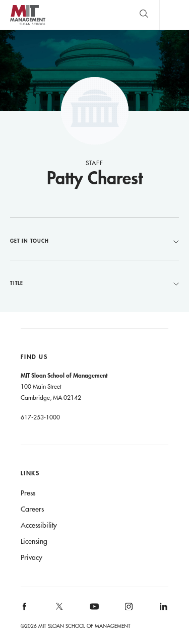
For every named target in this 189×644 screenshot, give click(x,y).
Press (28, 493)
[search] (144, 15)
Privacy (31, 557)
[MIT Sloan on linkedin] (163, 610)
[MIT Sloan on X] (58, 610)
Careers (32, 509)
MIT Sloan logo (27, 25)
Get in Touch (94, 241)
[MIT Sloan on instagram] (128, 610)
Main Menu (174, 15)
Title (94, 283)
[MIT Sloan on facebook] (25, 610)
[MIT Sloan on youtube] (93, 612)
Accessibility (39, 525)
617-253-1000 (40, 417)
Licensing (34, 541)
